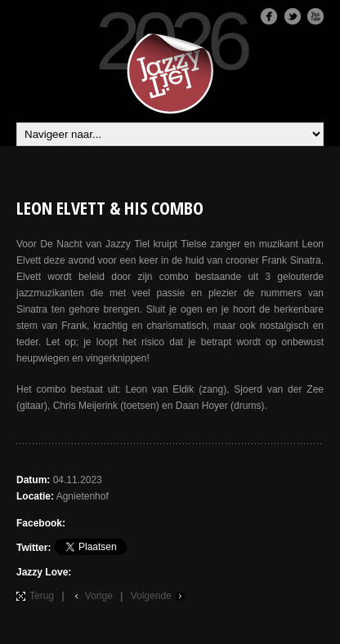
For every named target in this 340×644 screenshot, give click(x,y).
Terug (42, 596)
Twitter (293, 16)
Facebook (269, 16)
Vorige (99, 596)
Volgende (151, 596)
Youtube (315, 16)
